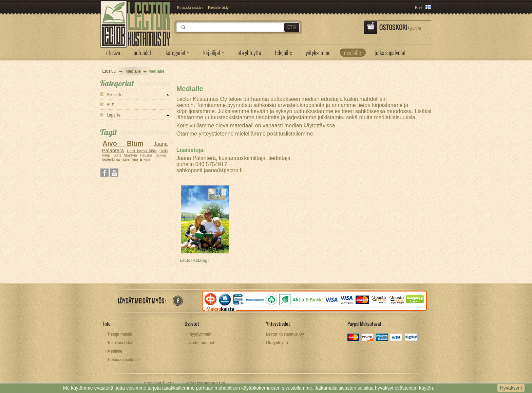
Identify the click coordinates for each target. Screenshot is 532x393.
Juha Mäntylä (125, 155)
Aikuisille (115, 95)
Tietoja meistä (120, 334)
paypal (411, 338)
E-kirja (145, 159)
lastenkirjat (111, 159)
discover (368, 338)
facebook (178, 301)
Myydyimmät (200, 334)
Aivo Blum (123, 143)
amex (382, 338)
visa (396, 338)
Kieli (419, 7)
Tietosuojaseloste (123, 360)
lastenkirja (130, 159)
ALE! (111, 105)
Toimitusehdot (120, 343)
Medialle (133, 71)
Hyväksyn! (511, 388)
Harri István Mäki (142, 151)
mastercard (354, 338)
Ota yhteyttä (277, 343)
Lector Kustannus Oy (285, 334)
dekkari (161, 155)
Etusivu (109, 71)
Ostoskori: (400, 27)
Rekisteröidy (218, 7)
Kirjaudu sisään (190, 7)
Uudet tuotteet (201, 343)
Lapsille (114, 115)
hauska (146, 155)
